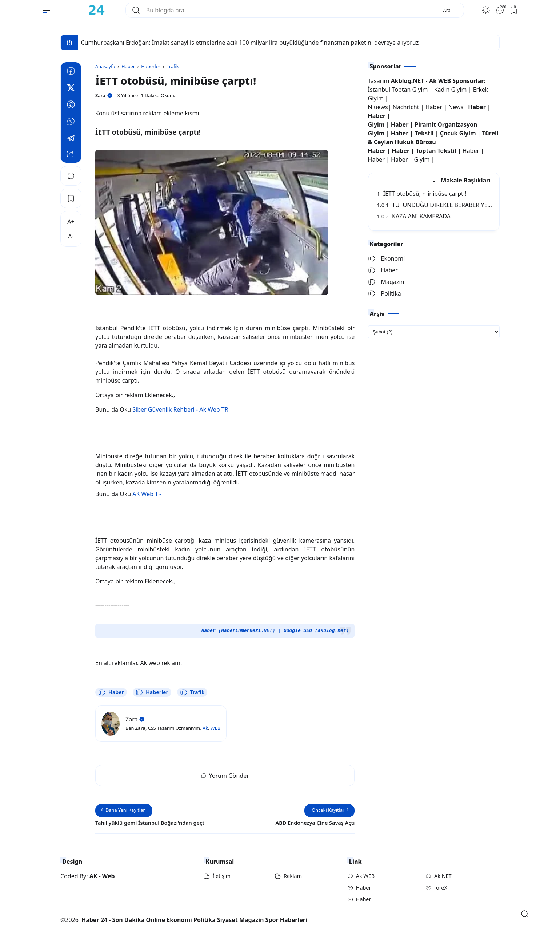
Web (109, 876)
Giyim (376, 124)
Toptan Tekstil (436, 151)
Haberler (152, 692)
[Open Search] (525, 914)
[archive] (434, 332)
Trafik (192, 692)
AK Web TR (147, 494)
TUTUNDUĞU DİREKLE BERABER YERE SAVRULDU (451, 205)
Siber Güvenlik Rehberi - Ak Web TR (180, 409)
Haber (111, 692)
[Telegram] (71, 139)
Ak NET (443, 876)
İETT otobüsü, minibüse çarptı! (422, 194)
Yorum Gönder (225, 776)
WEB (215, 728)
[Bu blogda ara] (288, 10)
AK (93, 876)
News (456, 107)
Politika (385, 293)
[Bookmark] (71, 198)
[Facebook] (71, 72)
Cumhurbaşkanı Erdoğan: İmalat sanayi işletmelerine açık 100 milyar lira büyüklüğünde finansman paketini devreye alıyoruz (250, 43)
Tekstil (424, 133)
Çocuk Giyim (458, 133)
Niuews (378, 107)
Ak (205, 728)
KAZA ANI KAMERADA (414, 216)
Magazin (386, 282)
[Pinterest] (71, 106)
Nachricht (407, 107)
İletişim (221, 876)
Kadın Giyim (451, 90)
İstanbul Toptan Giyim (398, 90)
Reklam (293, 876)
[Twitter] (71, 89)
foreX (441, 888)
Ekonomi (387, 258)
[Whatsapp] (71, 122)
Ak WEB (365, 876)
